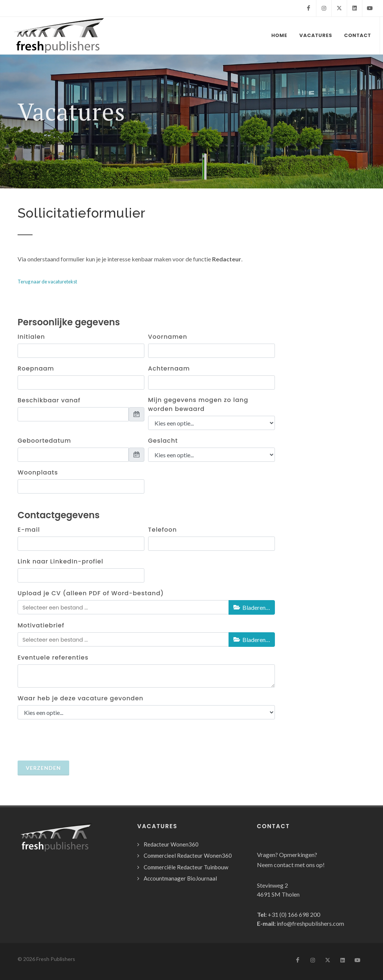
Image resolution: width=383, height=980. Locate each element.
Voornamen (168, 337)
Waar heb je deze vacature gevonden (80, 698)
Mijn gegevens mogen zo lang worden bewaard (198, 404)
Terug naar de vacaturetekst (47, 282)
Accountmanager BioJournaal (180, 878)
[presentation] (80, 740)
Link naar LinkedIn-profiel (60, 561)
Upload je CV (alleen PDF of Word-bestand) (91, 593)
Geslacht (163, 441)
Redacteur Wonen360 (171, 844)
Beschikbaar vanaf (49, 400)
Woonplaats (38, 472)
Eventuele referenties (53, 658)
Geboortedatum (44, 441)
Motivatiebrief (41, 625)
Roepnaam (36, 368)
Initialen (31, 337)
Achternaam (169, 368)
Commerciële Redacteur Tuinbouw (186, 867)
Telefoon (163, 530)
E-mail (29, 530)
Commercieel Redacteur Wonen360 (188, 855)
